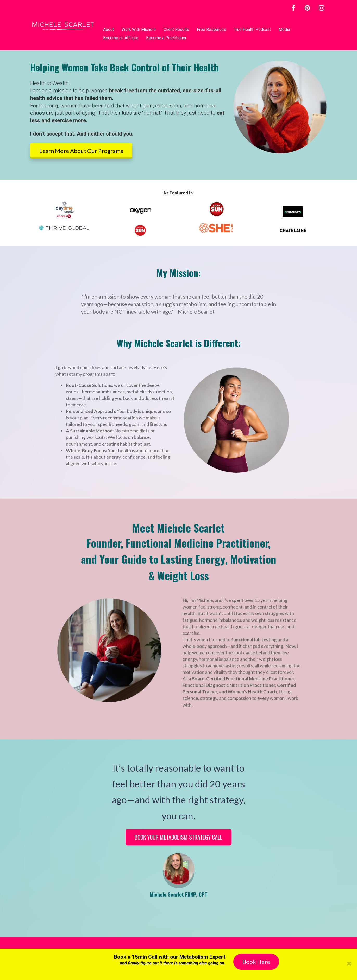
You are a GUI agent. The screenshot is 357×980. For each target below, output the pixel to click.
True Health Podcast (252, 30)
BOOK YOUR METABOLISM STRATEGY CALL (178, 837)
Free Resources (211, 30)
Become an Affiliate (121, 38)
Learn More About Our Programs (81, 151)
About (108, 30)
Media (284, 30)
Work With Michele (139, 30)
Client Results (176, 30)
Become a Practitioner (166, 38)
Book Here (256, 962)
